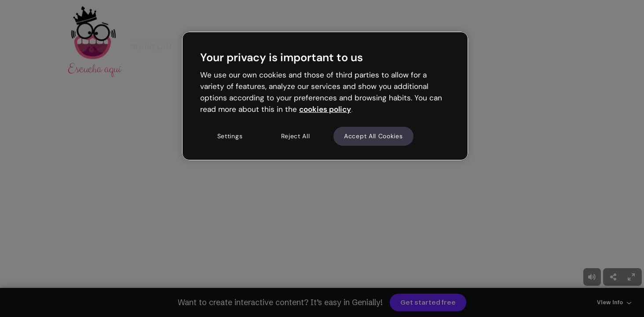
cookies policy (325, 109)
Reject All (296, 136)
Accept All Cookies (373, 136)
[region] (325, 96)
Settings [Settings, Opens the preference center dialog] (230, 136)
